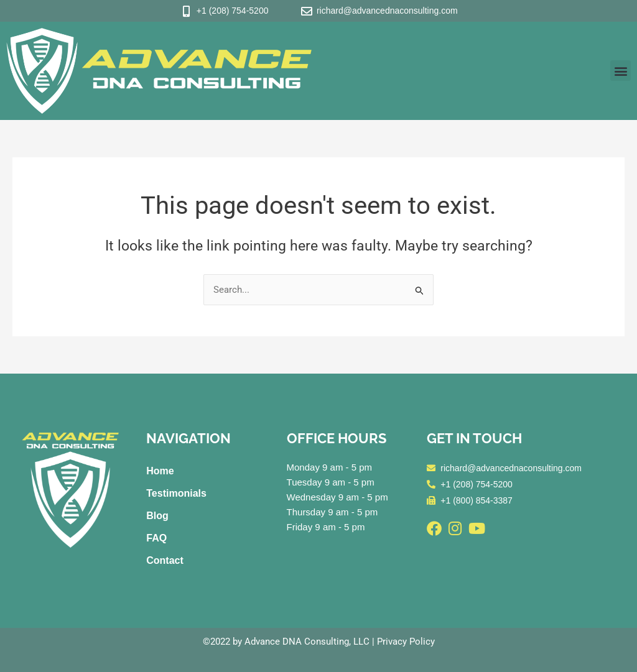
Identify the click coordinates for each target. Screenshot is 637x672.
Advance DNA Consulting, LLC (307, 642)
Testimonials (176, 493)
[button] (621, 71)
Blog (157, 516)
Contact (165, 560)
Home (160, 471)
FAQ (156, 538)
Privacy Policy (406, 642)
